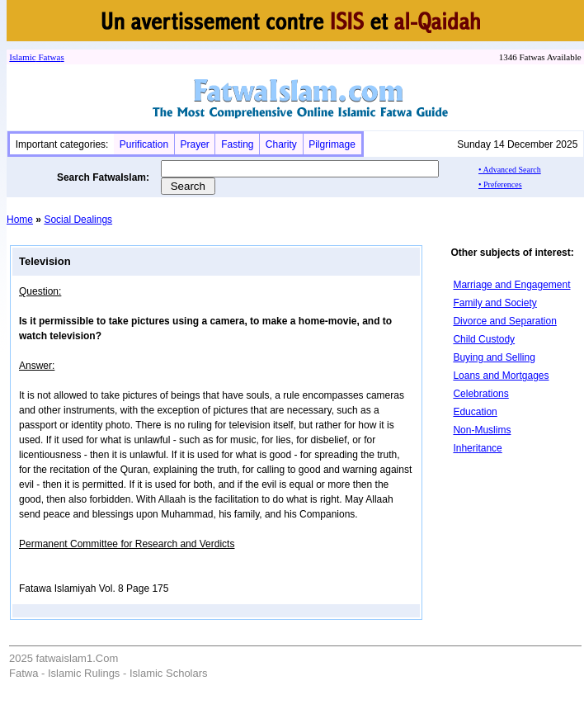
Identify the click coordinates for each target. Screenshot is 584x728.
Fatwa (49, 57)
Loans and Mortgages (501, 376)
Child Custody (484, 339)
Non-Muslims (482, 430)
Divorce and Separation (504, 321)
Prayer (194, 144)
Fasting (237, 144)
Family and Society (495, 303)
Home (20, 220)
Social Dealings (78, 220)
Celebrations (480, 394)
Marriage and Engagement (511, 285)
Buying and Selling (494, 357)
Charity (281, 144)
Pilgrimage (332, 144)
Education (475, 412)
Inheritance (477, 448)
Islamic (22, 57)
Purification (144, 144)
